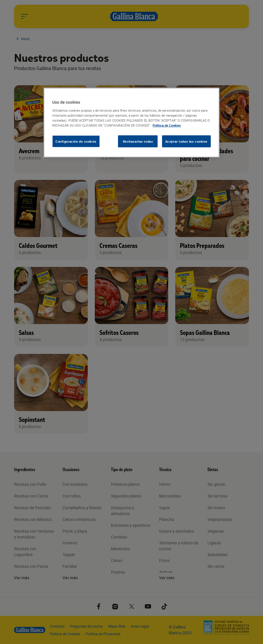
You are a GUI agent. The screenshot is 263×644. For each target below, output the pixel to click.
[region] (131, 123)
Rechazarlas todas (138, 141)
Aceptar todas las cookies (186, 141)
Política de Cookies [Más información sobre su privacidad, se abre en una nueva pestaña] (167, 125)
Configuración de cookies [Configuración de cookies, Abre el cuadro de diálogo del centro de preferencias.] (76, 141)
